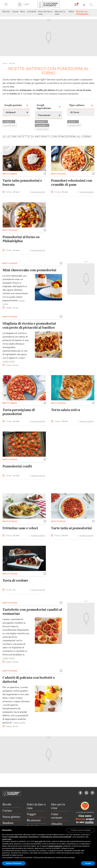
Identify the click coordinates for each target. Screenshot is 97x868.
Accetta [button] (88, 863)
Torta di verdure (15, 581)
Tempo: (12, 192)
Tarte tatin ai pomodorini (71, 528)
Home (5, 63)
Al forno (73, 122)
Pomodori (41, 122)
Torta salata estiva (66, 410)
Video (71, 12)
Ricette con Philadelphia (82, 13)
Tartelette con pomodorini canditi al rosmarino (32, 612)
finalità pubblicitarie (55, 846)
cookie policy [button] (7, 839)
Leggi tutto (9, 361)
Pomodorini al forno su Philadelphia (21, 239)
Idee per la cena (60, 13)
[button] (45, 173)
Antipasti (9, 122)
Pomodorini (42, 125)
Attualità (32, 12)
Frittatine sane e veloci (20, 528)
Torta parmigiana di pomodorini (19, 412)
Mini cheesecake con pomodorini (29, 270)
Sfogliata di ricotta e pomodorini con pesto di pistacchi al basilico (29, 326)
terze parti (38, 841)
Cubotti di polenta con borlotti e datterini (29, 680)
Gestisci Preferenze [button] (14, 863)
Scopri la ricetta (38, 192)
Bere (23, 12)
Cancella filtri (10, 125)
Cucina (15, 12)
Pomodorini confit (17, 466)
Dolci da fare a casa (45, 13)
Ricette (6, 12)
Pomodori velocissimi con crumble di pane (72, 183)
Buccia (80, 819)
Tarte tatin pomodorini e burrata (22, 183)
